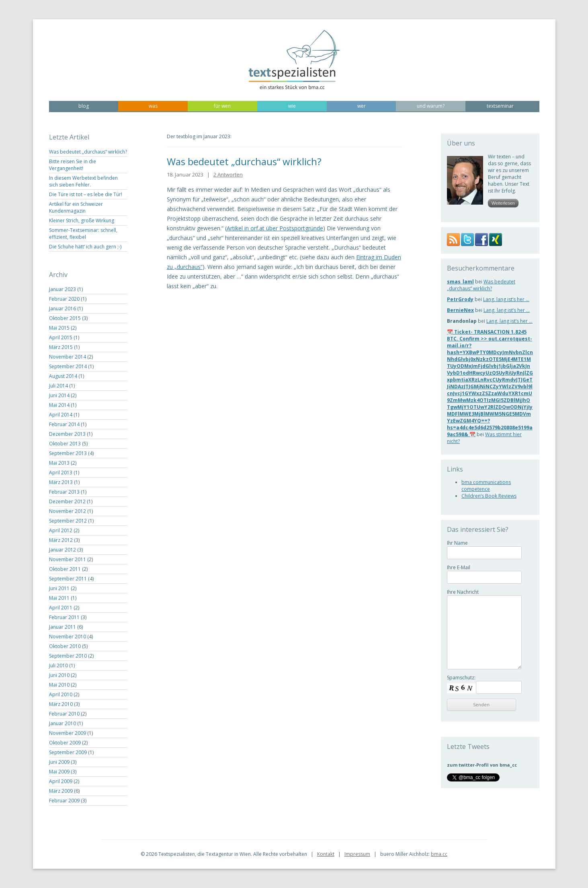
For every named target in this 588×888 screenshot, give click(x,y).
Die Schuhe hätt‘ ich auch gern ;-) (85, 247)
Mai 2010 (59, 685)
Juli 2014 (58, 386)
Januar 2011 (62, 627)
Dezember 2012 (67, 501)
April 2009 (61, 781)
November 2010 (68, 637)
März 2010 (61, 704)
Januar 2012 (62, 550)
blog (84, 106)
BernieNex (460, 310)
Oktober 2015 (65, 318)
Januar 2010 (62, 723)
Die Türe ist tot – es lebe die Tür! (86, 194)
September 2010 (68, 656)
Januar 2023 (62, 289)
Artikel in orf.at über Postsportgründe (275, 228)
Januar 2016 (62, 309)
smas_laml (460, 282)
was (153, 106)
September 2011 (68, 579)
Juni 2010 (59, 675)
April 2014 (61, 415)
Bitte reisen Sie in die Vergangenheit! (73, 165)
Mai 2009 (59, 772)
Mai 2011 (59, 598)
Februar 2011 (64, 617)
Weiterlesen (503, 203)
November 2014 (68, 357)
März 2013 (61, 482)
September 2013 (68, 453)
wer (362, 106)
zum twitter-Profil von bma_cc (482, 765)
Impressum (357, 854)
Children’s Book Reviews (489, 496)
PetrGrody (460, 299)
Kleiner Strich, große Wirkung (82, 220)
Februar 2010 (64, 714)
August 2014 (63, 376)
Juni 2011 (59, 588)
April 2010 (61, 694)
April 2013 (61, 473)
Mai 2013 (59, 463)
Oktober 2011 (65, 569)
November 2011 (68, 559)
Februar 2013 (64, 492)
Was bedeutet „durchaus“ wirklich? (88, 152)
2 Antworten (228, 174)
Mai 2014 (59, 405)
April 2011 (61, 608)
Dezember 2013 (67, 434)
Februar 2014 (64, 424)
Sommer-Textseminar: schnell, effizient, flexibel (83, 234)
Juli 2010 (58, 665)
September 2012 (68, 521)
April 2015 (61, 337)
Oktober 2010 (65, 646)
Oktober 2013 (65, 444)
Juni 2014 (59, 395)
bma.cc (439, 854)
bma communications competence (486, 486)
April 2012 (61, 530)
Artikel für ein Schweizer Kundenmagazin (76, 207)
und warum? (431, 106)
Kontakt (326, 854)
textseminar (500, 106)
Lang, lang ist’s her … (506, 299)
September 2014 (68, 366)
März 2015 (61, 347)
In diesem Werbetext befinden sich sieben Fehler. (83, 181)
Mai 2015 (59, 328)
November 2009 (68, 733)
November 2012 (68, 511)
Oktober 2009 (65, 743)
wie (292, 106)
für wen (222, 106)
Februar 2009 (64, 801)
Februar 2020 (64, 299)
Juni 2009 (59, 762)
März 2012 (61, 540)
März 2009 (61, 791)
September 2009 (68, 752)
